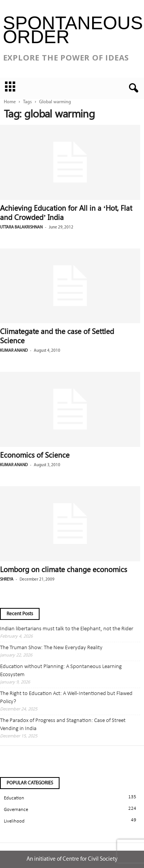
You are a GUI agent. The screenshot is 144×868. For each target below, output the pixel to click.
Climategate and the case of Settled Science (57, 336)
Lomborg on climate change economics (64, 569)
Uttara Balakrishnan (21, 227)
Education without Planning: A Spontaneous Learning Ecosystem (61, 671)
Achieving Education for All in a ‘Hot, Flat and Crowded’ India (66, 212)
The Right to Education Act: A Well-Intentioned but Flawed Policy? (66, 698)
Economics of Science (35, 455)
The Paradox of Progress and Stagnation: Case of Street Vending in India (63, 725)
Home (10, 102)
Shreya (7, 580)
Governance (16, 810)
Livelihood (14, 821)
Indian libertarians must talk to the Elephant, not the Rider (67, 629)
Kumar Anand (14, 351)
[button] (132, 88)
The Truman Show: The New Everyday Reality (51, 648)
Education (14, 798)
